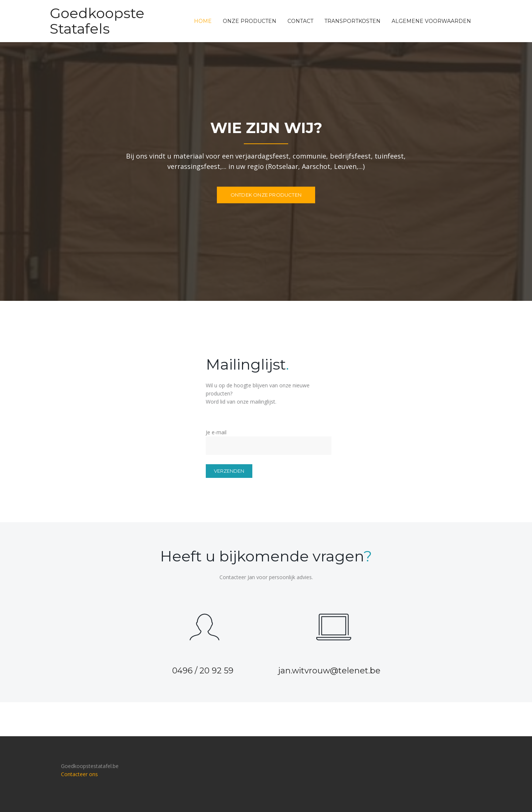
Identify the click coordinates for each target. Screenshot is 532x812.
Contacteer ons (79, 774)
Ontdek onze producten (266, 195)
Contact (300, 21)
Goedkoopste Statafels (97, 21)
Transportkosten (352, 21)
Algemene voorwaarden (431, 21)
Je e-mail (266, 439)
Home (203, 21)
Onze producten (250, 21)
